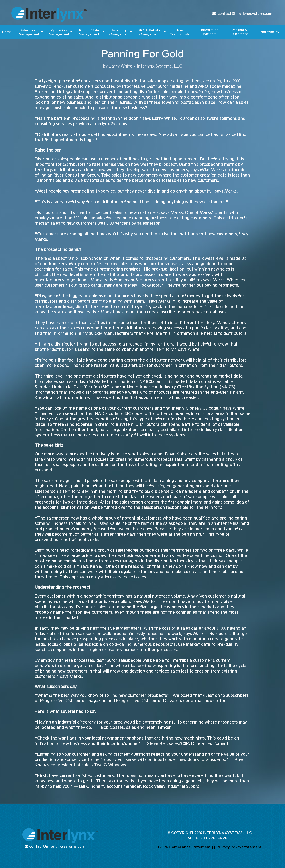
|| (214, 847)
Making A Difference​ (240, 32)
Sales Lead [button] (29, 31)
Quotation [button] (59, 31)
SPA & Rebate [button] (149, 31)
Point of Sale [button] (89, 31)
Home (7, 32)
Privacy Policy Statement (239, 847)
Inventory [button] (119, 31)
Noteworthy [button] (270, 32)
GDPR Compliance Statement (184, 847)
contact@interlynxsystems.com (246, 14)
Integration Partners (210, 32)
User (180, 31)
